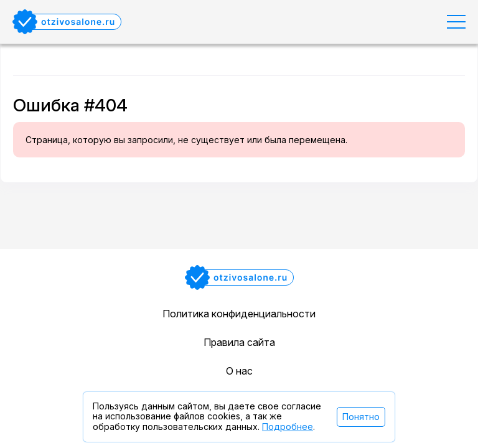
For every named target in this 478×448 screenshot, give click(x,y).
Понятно (361, 417)
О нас (239, 371)
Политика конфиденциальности (239, 314)
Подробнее (288, 427)
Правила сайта (239, 342)
